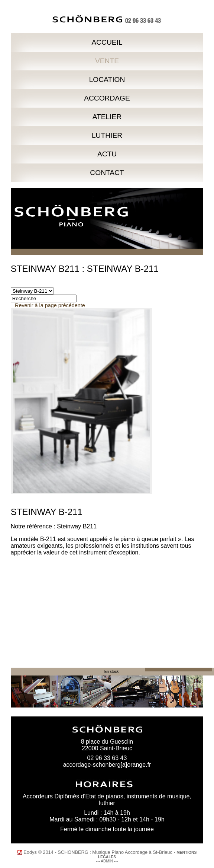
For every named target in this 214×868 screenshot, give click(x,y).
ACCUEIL (107, 42)
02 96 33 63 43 (107, 758)
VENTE (107, 61)
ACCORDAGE (107, 98)
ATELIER (107, 117)
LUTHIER (107, 135)
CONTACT (107, 173)
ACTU (107, 154)
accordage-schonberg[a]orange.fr (107, 765)
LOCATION (107, 80)
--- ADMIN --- (107, 861)
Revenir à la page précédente (50, 305)
